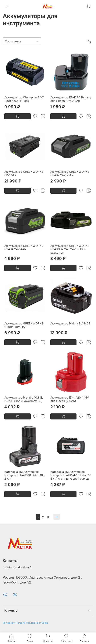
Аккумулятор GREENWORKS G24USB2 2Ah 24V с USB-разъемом (70, 249)
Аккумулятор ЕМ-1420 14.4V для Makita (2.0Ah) (70, 399)
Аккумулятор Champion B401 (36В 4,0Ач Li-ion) (24, 99)
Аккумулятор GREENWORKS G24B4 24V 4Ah (24, 247)
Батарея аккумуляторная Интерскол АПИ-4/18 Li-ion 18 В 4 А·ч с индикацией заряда (71, 475)
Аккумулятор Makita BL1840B (70, 323)
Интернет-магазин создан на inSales (25, 623)
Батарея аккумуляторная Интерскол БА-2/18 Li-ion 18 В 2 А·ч (25, 475)
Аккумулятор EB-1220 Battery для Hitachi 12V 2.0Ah (71, 99)
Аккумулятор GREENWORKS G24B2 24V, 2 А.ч (70, 173)
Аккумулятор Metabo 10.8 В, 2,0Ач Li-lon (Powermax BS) (24, 399)
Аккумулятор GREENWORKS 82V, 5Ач (24, 173)
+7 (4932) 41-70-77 (17, 567)
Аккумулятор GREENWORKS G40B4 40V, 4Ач (24, 325)
